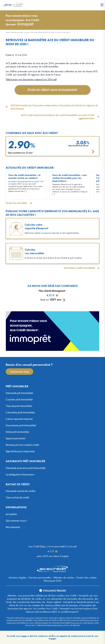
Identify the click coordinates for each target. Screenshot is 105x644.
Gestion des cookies (86, 578)
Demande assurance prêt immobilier (26, 468)
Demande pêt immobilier (20, 393)
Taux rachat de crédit (17, 497)
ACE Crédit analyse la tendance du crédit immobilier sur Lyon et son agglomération (58, 117)
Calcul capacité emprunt (19, 419)
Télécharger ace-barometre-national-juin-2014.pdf (31, 79)
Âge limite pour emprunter (20, 451)
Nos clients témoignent (52, 291)
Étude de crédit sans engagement (52, 90)
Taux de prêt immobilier (19, 406)
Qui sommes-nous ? (16, 520)
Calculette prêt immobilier (20, 412)
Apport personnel (15, 438)
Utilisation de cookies (64, 578)
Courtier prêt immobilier (19, 399)
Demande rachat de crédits (21, 491)
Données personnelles (40, 578)
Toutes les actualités (17, 203)
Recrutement (13, 527)
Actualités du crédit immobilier (21, 32)
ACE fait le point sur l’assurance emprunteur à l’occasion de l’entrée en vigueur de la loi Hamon (54, 107)
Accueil (8, 32)
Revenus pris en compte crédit (22, 445)
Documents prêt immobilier (21, 425)
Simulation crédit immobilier (79, 268)
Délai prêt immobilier (18, 432)
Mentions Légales (17, 578)
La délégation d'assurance (20, 474)
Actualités (11, 514)
